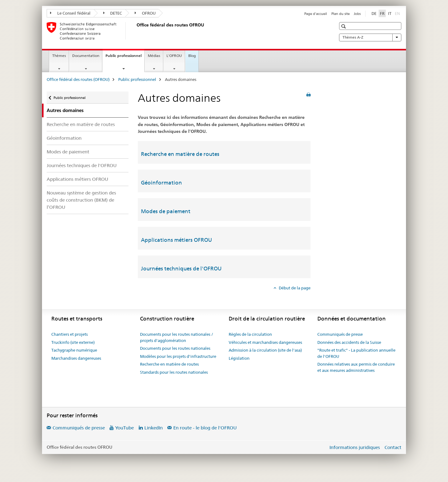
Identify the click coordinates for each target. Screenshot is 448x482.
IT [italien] (390, 13)
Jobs (357, 14)
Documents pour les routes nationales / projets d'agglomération (177, 337)
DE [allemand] (374, 13)
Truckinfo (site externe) (73, 342)
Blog (192, 56)
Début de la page (294, 288)
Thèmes (59, 56)
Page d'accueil (316, 14)
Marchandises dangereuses (76, 358)
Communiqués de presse (340, 334)
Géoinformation (64, 138)
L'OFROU (174, 56)
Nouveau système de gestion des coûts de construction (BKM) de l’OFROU (81, 200)
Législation (239, 358)
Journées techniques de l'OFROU (82, 165)
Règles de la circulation (250, 334)
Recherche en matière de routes (81, 124)
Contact (393, 447)
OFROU (145, 13)
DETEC (113, 13)
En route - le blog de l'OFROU (205, 428)
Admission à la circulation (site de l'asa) (265, 350)
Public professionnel (125, 58)
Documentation (86, 56)
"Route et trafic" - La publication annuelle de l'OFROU (356, 353)
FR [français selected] (382, 13)
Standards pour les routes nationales (174, 372)
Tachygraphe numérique (74, 350)
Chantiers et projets (70, 334)
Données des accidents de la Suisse (349, 342)
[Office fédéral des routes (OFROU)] (135, 31)
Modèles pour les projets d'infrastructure (178, 356)
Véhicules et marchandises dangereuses (265, 342)
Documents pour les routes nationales (175, 348)
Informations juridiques (355, 447)
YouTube (124, 428)
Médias (154, 56)
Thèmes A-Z (370, 37)
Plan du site (341, 14)
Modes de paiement (68, 152)
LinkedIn (154, 428)
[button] (344, 26)
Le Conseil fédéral (70, 13)
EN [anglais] (398, 13)
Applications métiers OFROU (77, 179)
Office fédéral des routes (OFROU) (78, 79)
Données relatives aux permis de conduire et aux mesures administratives (356, 367)
